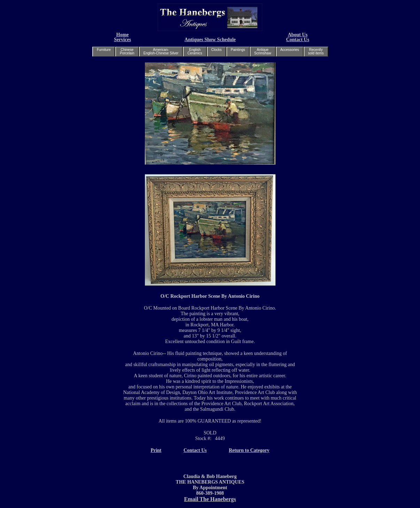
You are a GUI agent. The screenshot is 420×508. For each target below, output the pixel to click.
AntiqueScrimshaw (263, 51)
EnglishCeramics (195, 51)
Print (156, 450)
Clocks (217, 50)
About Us (297, 35)
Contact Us (298, 40)
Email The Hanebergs (210, 499)
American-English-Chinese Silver (161, 51)
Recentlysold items (316, 51)
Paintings (238, 50)
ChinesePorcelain (127, 51)
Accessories (290, 50)
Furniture (104, 50)
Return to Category (249, 450)
